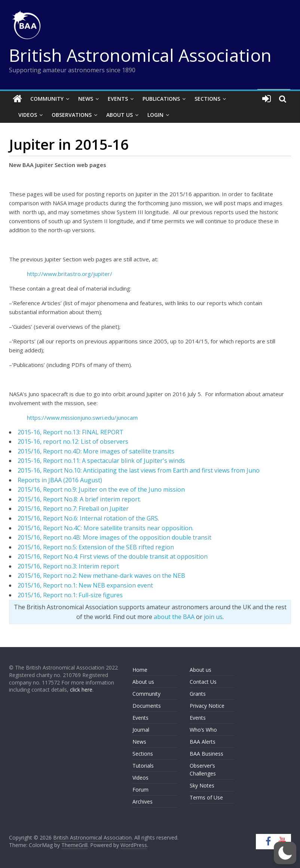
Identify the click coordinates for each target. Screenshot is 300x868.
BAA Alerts (203, 742)
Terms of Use (206, 797)
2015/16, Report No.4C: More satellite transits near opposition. (105, 528)
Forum (140, 790)
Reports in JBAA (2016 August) (60, 480)
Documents (147, 706)
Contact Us (203, 682)
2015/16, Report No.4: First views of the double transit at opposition (113, 556)
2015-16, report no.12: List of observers (73, 441)
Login (155, 115)
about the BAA (174, 617)
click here (81, 690)
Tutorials (143, 766)
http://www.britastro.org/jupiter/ (70, 274)
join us (213, 617)
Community (47, 99)
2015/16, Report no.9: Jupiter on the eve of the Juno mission (101, 489)
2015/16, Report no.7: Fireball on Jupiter (73, 509)
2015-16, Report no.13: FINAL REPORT (71, 432)
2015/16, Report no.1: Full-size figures (70, 595)
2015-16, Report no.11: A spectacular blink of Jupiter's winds (101, 461)
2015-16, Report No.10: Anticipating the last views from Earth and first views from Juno (139, 470)
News (86, 99)
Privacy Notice (207, 706)
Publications (161, 99)
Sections (207, 99)
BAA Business (206, 754)
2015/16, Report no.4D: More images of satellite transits (96, 451)
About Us (120, 115)
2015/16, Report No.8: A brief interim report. (79, 499)
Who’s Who (203, 730)
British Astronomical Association (140, 55)
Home (140, 670)
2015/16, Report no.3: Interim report (68, 566)
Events (118, 99)
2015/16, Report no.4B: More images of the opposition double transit (114, 537)
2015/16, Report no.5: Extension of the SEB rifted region (96, 547)
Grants (198, 694)
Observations (72, 115)
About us (143, 682)
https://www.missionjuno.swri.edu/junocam (82, 418)
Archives (143, 802)
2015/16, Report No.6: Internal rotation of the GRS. (88, 518)
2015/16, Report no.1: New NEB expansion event (85, 585)
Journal (141, 730)
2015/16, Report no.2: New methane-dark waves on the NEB (101, 576)
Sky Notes (202, 785)
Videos (28, 115)
